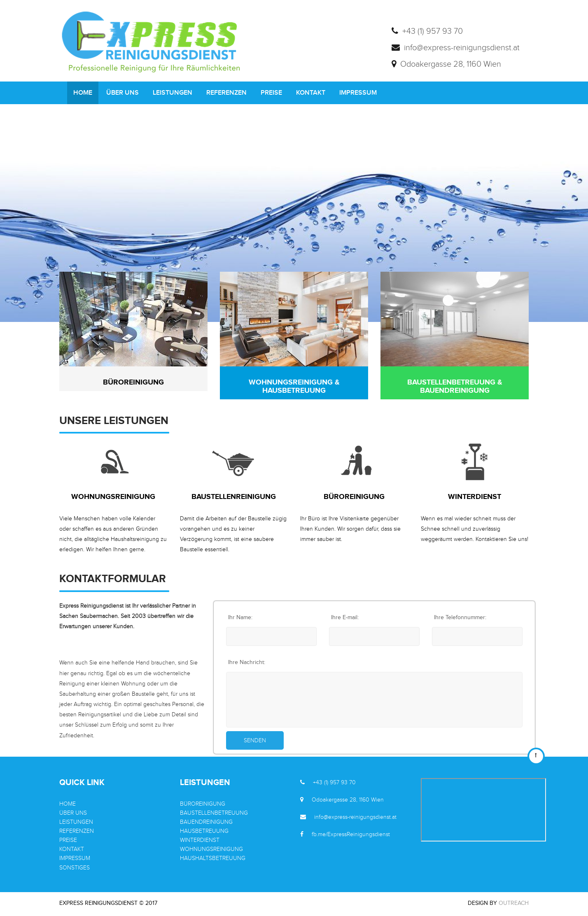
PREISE (271, 93)
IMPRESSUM (358, 93)
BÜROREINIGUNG (203, 804)
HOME (83, 93)
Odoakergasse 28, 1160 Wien (348, 800)
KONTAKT (311, 93)
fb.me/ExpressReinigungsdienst (351, 834)
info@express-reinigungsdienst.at (355, 817)
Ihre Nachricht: (247, 662)
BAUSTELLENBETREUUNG (214, 813)
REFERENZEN (226, 93)
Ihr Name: (240, 618)
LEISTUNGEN (173, 93)
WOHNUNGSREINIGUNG (211, 849)
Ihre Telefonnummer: (460, 618)
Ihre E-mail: (345, 618)
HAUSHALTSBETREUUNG (213, 858)
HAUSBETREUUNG (204, 831)
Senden (255, 741)
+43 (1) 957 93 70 (334, 783)
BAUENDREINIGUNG (206, 822)
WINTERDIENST (200, 840)
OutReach (514, 903)
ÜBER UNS (122, 93)
